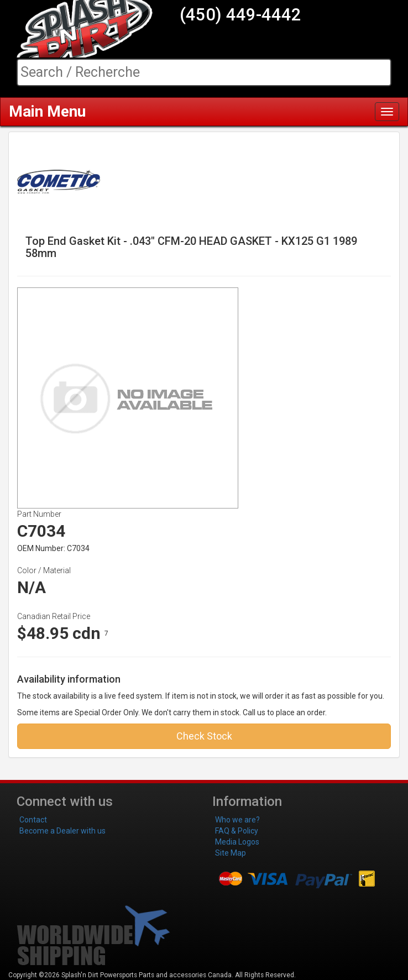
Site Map (231, 853)
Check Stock (204, 736)
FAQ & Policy (237, 831)
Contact (33, 820)
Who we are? (237, 820)
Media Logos (237, 842)
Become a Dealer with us (62, 831)
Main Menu (47, 111)
